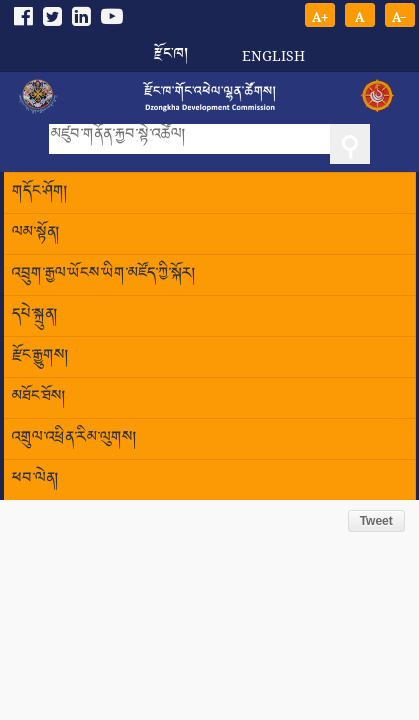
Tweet (376, 521)
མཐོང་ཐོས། (39, 397)
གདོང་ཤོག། (40, 192)
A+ (320, 15)
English (273, 55)
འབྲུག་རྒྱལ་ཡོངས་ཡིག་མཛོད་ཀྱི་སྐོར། (104, 274)
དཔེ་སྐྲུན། (35, 315)
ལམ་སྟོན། (36, 233)
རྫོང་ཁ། (171, 47)
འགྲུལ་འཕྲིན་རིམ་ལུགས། (74, 438)
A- (399, 15)
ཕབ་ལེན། (35, 479)
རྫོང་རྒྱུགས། (40, 356)
